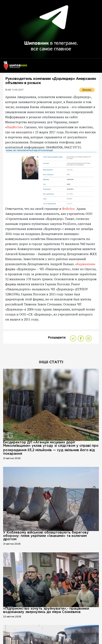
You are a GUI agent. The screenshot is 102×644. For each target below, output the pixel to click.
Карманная (85, 264)
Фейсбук (69, 209)
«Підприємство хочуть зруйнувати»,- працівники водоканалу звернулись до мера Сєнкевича (46, 610)
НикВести (14, 127)
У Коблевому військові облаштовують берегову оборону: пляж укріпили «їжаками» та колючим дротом (46, 536)
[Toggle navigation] (94, 67)
